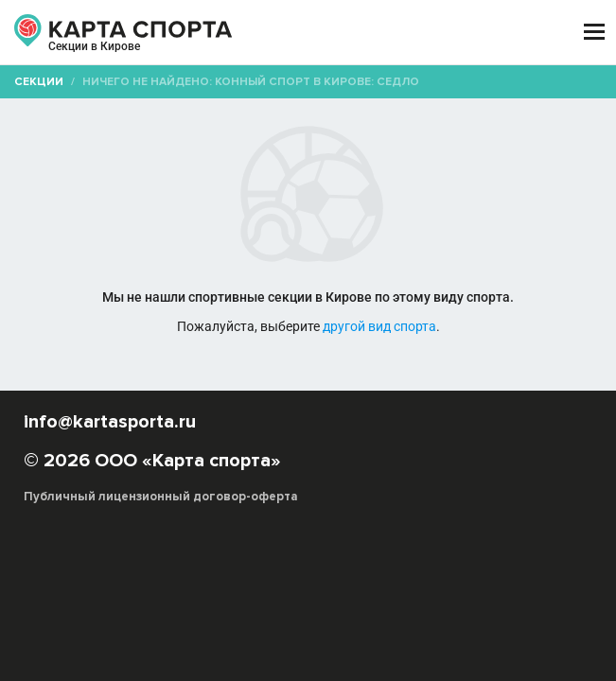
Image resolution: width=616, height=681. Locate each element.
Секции (39, 82)
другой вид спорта (379, 326)
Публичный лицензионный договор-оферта (161, 497)
